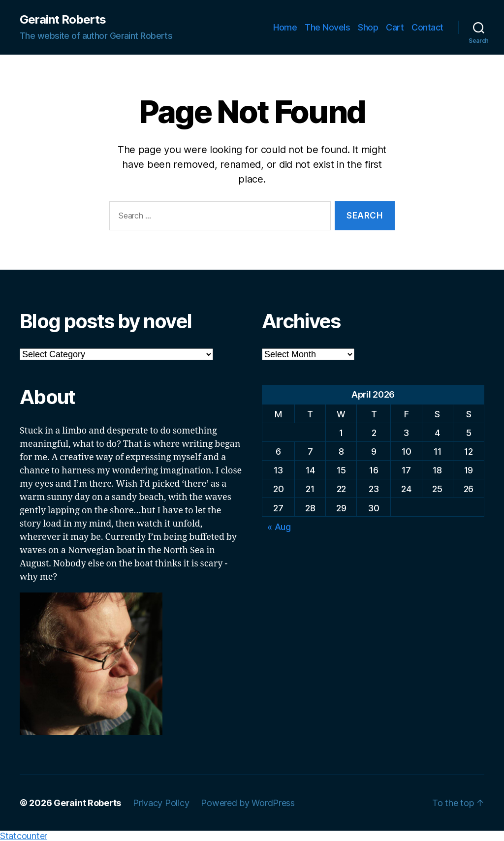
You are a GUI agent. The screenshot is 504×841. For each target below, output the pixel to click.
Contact (427, 27)
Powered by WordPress (248, 803)
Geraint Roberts (63, 20)
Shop (368, 27)
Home (285, 27)
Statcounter (24, 836)
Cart (395, 27)
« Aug (279, 527)
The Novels (327, 27)
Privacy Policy (161, 803)
